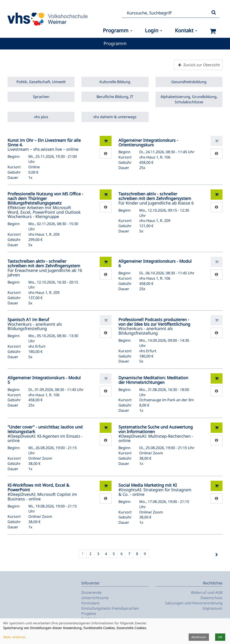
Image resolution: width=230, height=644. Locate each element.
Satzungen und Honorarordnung (194, 603)
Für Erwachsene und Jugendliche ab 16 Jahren (45, 268)
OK (220, 637)
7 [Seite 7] (129, 554)
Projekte (89, 614)
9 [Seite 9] (145, 554)
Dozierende (91, 592)
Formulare (90, 603)
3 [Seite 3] (98, 554)
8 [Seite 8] (137, 554)
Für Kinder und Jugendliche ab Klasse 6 (156, 198)
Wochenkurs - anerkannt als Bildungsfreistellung (35, 324)
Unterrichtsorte (95, 598)
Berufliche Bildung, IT (115, 97)
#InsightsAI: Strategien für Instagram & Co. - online (155, 490)
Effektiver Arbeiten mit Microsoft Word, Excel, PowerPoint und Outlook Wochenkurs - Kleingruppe (45, 205)
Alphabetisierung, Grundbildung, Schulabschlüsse (189, 99)
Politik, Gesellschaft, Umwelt (41, 82)
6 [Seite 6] (122, 554)
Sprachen (41, 97)
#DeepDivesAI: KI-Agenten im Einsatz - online (45, 434)
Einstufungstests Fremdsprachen (110, 608)
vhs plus (41, 117)
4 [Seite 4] (106, 554)
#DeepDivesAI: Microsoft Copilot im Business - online (42, 492)
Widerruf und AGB (207, 592)
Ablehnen (199, 637)
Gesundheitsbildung (189, 82)
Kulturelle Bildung (115, 82)
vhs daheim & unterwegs (115, 117)
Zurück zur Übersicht (198, 65)
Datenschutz (211, 598)
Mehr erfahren (15, 637)
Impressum (213, 608)
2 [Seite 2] (90, 554)
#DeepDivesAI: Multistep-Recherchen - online (156, 434)
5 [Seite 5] (114, 554)
